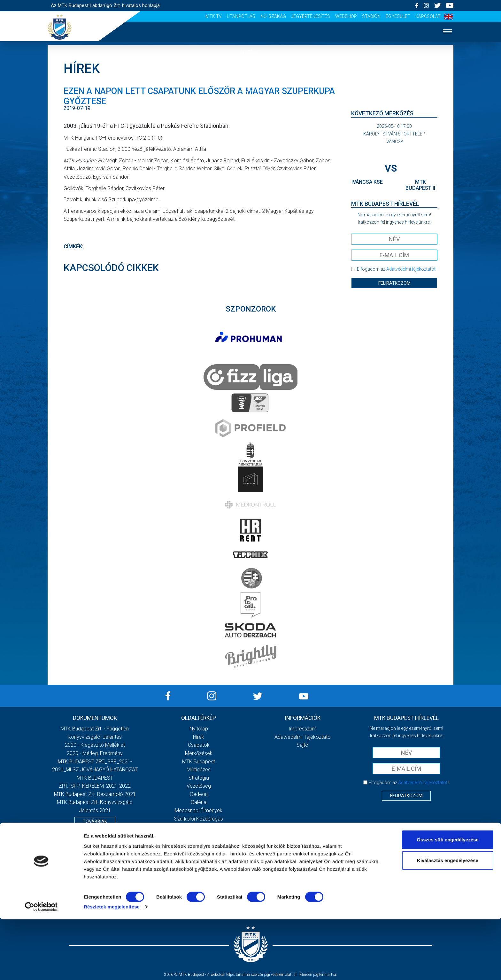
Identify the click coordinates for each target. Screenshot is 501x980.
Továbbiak (95, 822)
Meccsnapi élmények (199, 810)
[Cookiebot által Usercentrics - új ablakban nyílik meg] (41, 968)
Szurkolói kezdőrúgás (199, 819)
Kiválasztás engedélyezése (448, 921)
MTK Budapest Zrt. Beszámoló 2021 (95, 794)
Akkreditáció (250, 188)
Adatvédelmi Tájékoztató (303, 737)
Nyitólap (250, 52)
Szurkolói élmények (251, 168)
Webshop (346, 16)
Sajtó (199, 835)
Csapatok (251, 91)
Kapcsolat (428, 16)
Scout (199, 843)
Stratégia (199, 778)
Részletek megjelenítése (112, 967)
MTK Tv (214, 16)
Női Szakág (273, 16)
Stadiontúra (199, 827)
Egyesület (398, 16)
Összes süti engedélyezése (447, 900)
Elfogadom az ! (397, 269)
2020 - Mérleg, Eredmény (95, 753)
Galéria (250, 149)
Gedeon (199, 794)
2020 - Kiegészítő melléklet (95, 745)
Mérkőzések (251, 110)
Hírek (251, 71)
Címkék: (73, 247)
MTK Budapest (199, 762)
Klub (250, 129)
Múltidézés (199, 770)
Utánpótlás (241, 16)
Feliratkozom (394, 283)
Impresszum (303, 729)
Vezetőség (199, 786)
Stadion (371, 16)
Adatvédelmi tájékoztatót (411, 269)
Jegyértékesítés (311, 16)
